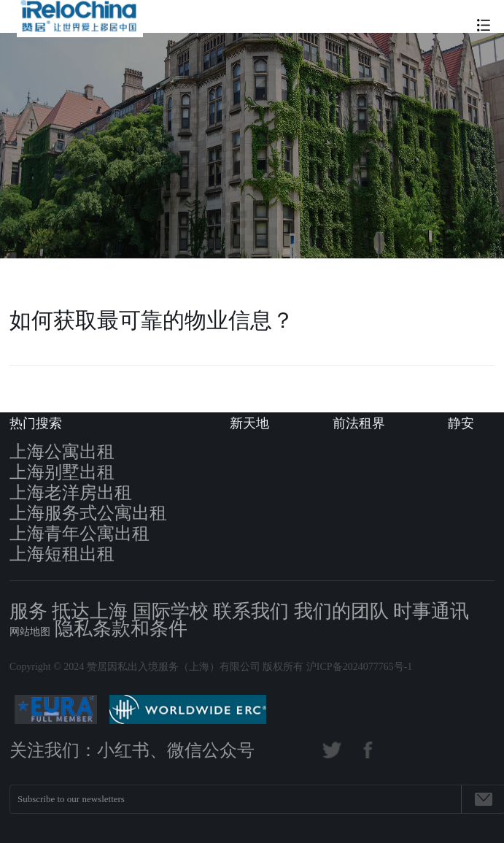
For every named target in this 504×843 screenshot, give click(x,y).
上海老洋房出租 (71, 493)
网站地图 (30, 632)
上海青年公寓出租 (80, 534)
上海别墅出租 (62, 472)
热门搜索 (36, 423)
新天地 (249, 423)
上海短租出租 (62, 554)
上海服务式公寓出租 (88, 513)
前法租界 (359, 423)
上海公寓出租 (62, 452)
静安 (461, 423)
